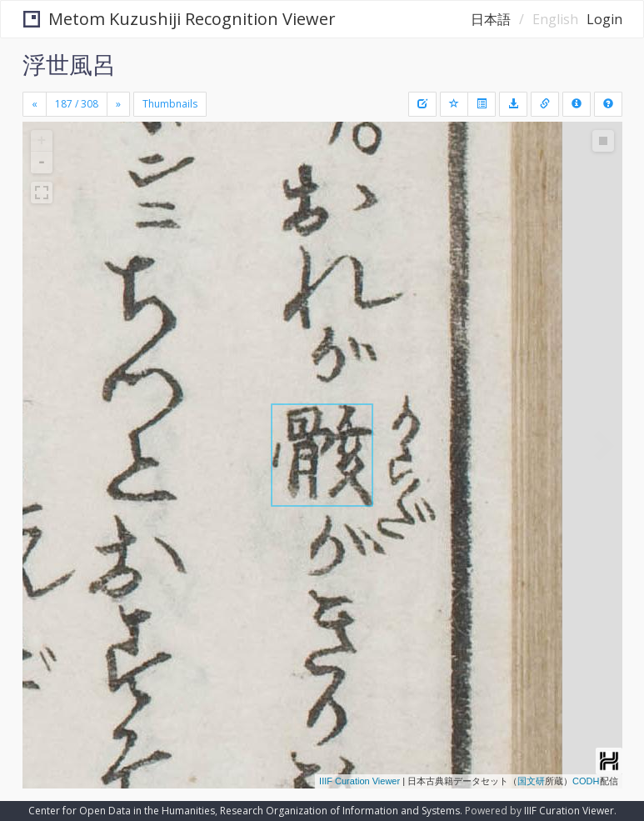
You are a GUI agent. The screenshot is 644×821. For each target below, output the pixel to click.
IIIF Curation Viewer (359, 781)
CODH (586, 781)
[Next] (118, 104)
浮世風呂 (69, 64)
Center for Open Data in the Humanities (122, 811)
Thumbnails (170, 104)
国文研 (531, 781)
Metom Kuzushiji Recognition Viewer (180, 19)
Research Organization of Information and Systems (340, 811)
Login (604, 19)
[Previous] (35, 104)
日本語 (491, 19)
